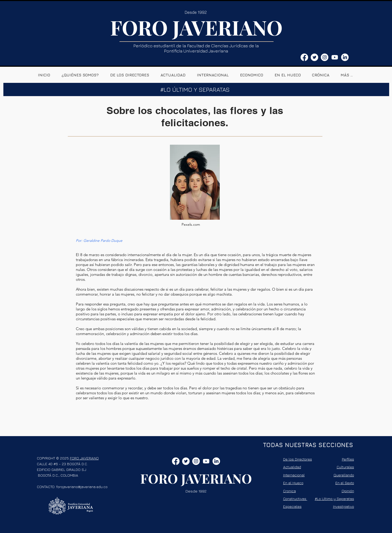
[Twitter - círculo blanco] (314, 57)
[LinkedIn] (345, 57)
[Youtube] (335, 57)
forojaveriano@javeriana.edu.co (82, 487)
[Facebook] (304, 57)
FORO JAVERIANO (196, 27)
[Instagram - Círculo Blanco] (325, 57)
